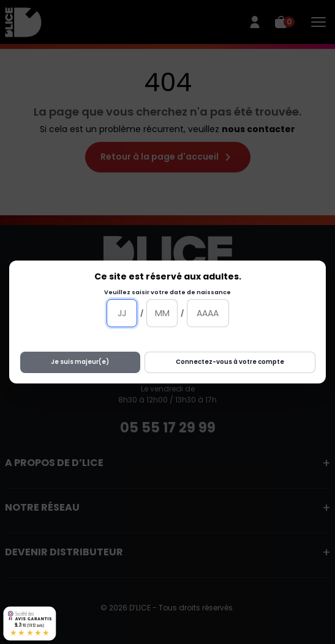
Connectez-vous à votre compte (230, 362)
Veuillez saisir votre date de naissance (167, 292)
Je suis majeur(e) (80, 362)
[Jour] (122, 313)
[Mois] (162, 313)
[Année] (208, 313)
